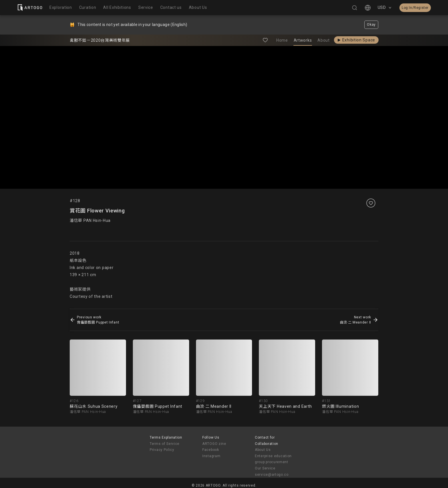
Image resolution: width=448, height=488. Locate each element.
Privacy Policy (162, 450)
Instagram (211, 456)
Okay (371, 25)
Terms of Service (165, 444)
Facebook (211, 450)
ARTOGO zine (214, 444)
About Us (263, 450)
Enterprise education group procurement (273, 459)
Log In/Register (415, 8)
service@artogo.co (272, 475)
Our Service (265, 468)
